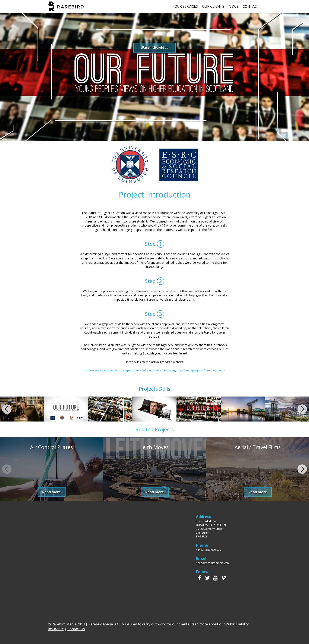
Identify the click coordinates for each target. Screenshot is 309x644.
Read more (52, 492)
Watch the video (155, 48)
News (233, 6)
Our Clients (213, 6)
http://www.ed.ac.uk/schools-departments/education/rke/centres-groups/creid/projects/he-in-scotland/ (155, 370)
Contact (251, 6)
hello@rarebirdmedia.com (213, 563)
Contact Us (76, 629)
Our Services (186, 6)
